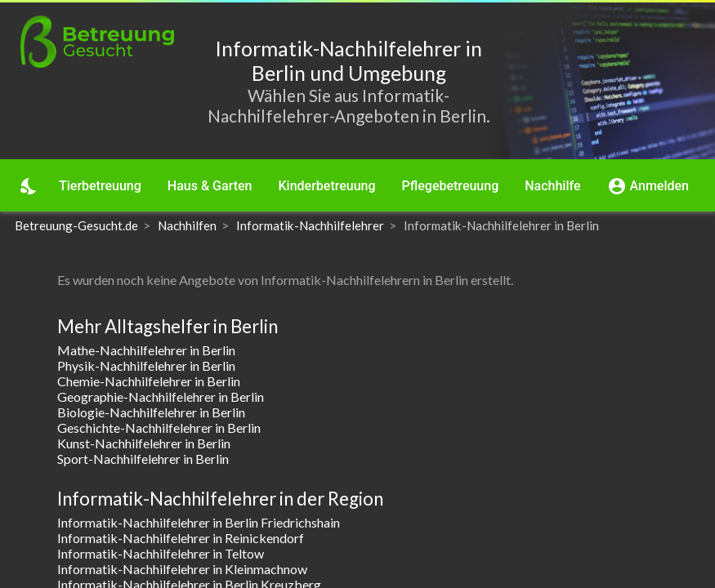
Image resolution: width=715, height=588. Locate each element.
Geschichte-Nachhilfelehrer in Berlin (159, 428)
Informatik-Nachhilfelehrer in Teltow (161, 553)
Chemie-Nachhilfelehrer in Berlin (149, 381)
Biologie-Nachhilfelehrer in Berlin (151, 412)
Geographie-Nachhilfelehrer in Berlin (161, 396)
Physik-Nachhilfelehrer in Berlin (146, 365)
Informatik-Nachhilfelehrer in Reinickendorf (181, 538)
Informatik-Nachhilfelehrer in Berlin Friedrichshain (199, 522)
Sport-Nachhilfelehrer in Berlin (143, 459)
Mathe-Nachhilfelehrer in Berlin (146, 350)
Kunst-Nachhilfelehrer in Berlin (144, 443)
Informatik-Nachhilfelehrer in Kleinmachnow (182, 569)
